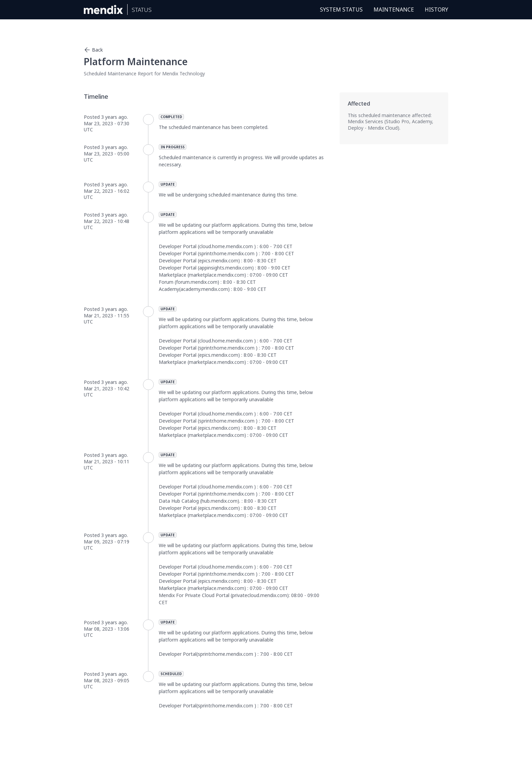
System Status (341, 10)
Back (93, 50)
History (436, 10)
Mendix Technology (184, 73)
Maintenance (394, 10)
